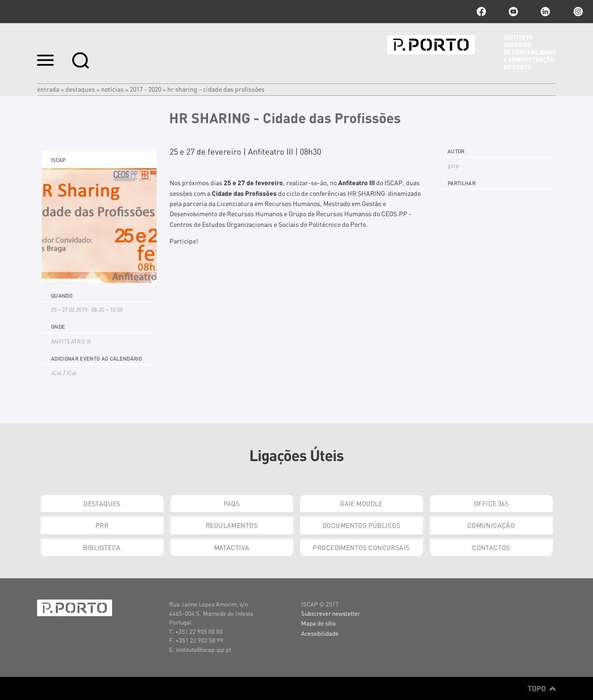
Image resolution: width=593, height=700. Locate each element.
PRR (102, 525)
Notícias (112, 89)
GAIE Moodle (361, 503)
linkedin (545, 12)
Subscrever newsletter (331, 613)
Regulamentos (232, 525)
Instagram (577, 12)
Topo (542, 688)
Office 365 (491, 503)
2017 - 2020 (145, 89)
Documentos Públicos (361, 525)
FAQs (232, 503)
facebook (481, 12)
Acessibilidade (320, 633)
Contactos (491, 547)
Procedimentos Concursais (361, 547)
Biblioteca (102, 547)
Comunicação (491, 525)
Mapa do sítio (319, 623)
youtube (513, 12)
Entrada (48, 89)
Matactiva (232, 547)
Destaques (80, 89)
